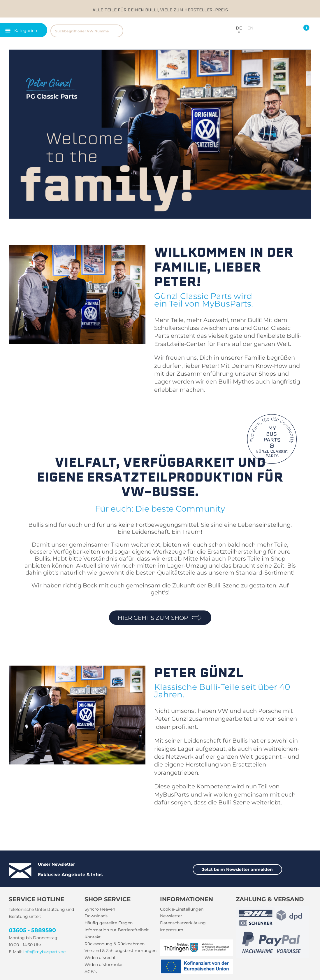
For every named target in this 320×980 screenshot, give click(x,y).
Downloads (96, 916)
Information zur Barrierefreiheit (117, 930)
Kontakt (93, 937)
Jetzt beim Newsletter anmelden (237, 869)
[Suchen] (116, 31)
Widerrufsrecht (100, 958)
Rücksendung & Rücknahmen (115, 944)
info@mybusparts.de (44, 952)
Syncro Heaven (100, 909)
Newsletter (171, 916)
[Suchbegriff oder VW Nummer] (87, 31)
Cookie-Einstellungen (182, 909)
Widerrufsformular (104, 965)
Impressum (172, 930)
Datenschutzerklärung (183, 923)
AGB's (91, 972)
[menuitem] (111, 30)
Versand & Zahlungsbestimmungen (121, 951)
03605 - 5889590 (32, 930)
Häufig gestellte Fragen (109, 923)
